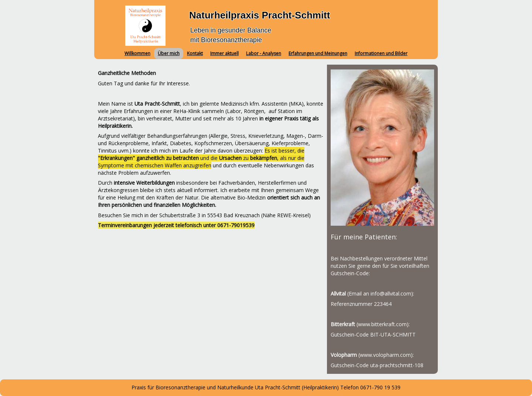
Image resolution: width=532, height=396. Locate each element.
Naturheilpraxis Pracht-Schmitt (260, 15)
